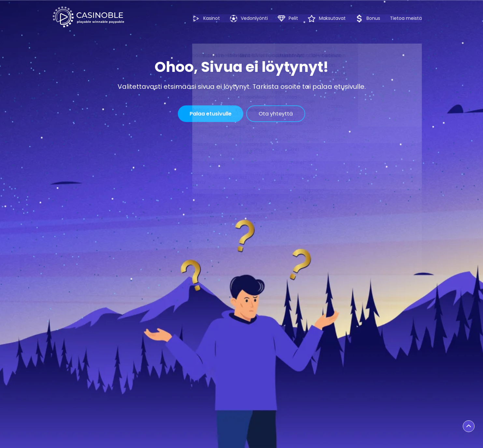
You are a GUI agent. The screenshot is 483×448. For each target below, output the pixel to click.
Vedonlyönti (257, 19)
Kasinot (215, 19)
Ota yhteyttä (282, 114)
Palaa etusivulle (207, 114)
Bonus (376, 19)
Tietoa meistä (415, 18)
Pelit (297, 19)
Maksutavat (335, 19)
